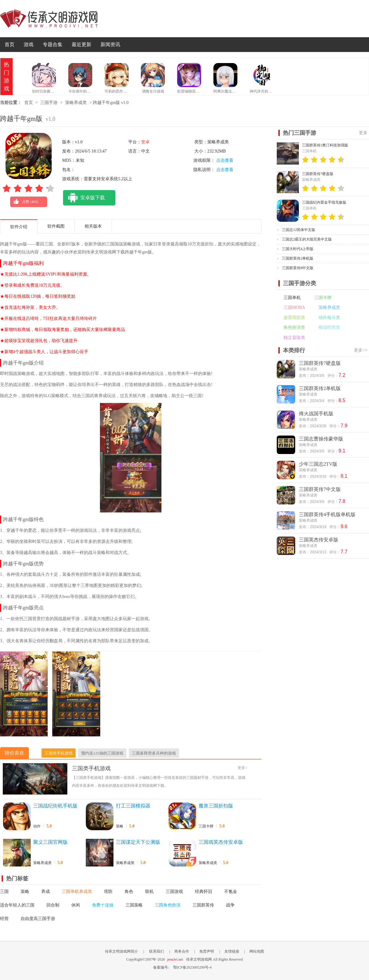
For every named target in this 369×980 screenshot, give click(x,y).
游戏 (29, 44)
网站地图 (257, 951)
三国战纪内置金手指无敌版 (324, 202)
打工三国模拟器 (133, 806)
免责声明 (207, 951)
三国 (4, 892)
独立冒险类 (294, 338)
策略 (120, 826)
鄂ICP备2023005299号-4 (192, 967)
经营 (4, 919)
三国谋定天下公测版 (138, 842)
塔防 (108, 892)
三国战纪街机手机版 (55, 806)
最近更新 (81, 44)
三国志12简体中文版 (299, 230)
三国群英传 (203, 905)
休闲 (76, 905)
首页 (10, 44)
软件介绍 (19, 227)
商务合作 (182, 951)
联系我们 (157, 951)
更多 (363, 133)
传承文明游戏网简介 (121, 951)
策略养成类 (76, 103)
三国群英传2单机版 (298, 258)
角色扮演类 (294, 327)
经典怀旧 (204, 892)
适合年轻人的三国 (17, 905)
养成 (46, 892)
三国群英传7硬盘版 (318, 174)
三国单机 (292, 298)
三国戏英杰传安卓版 (221, 842)
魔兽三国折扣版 (216, 806)
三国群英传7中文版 (320, 489)
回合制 (53, 905)
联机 (149, 892)
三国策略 (134, 905)
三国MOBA (294, 307)
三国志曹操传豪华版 (321, 439)
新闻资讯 (110, 44)
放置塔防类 (294, 318)
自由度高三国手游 (38, 919)
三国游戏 (174, 892)
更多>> (361, 350)
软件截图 (56, 226)
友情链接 (232, 951)
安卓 (145, 142)
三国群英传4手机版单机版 (327, 514)
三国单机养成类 (77, 892)
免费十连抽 (103, 905)
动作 (37, 826)
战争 (230, 905)
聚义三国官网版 (50, 842)
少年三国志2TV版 (318, 464)
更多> (242, 768)
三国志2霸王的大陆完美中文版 (307, 239)
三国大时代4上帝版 (298, 249)
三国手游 (49, 103)
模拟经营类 (329, 327)
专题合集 (53, 44)
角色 (129, 892)
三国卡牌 (206, 826)
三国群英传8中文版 (298, 268)
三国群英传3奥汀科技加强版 (325, 145)
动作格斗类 (329, 318)
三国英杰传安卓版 (319, 540)
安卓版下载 (84, 198)
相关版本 (93, 226)
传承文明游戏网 (49, 19)
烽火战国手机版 (316, 414)
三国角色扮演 (168, 905)
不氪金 (231, 892)
